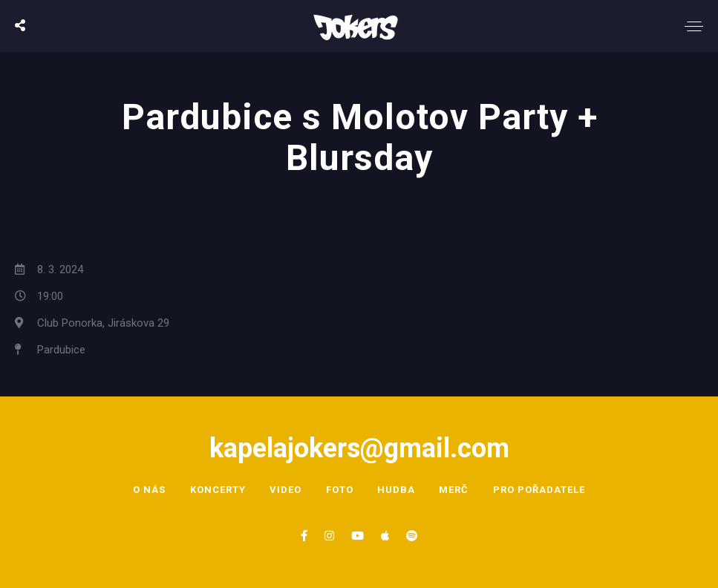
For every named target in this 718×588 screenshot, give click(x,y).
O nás (149, 490)
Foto (340, 490)
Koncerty (217, 490)
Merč (455, 490)
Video (285, 490)
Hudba (397, 490)
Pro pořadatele (541, 490)
